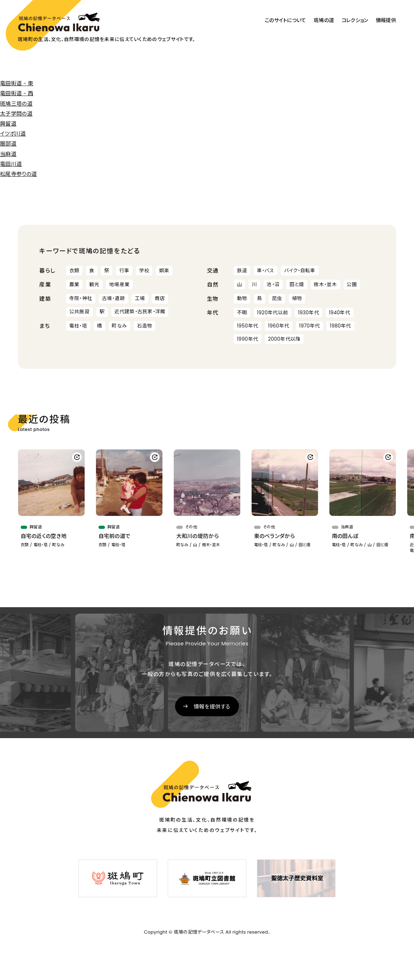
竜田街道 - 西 (17, 93)
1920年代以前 (272, 313)
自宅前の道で (115, 536)
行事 (124, 271)
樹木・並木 (325, 285)
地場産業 (119, 285)
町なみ (119, 326)
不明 (242, 313)
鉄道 (242, 271)
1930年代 (309, 313)
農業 (74, 285)
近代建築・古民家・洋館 (140, 312)
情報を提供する (212, 707)
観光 (94, 285)
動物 (242, 298)
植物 (297, 298)
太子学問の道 (16, 114)
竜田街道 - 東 (17, 83)
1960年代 (279, 326)
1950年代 (248, 326)
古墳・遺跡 (114, 298)
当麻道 (8, 154)
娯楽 (164, 271)
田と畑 (297, 285)
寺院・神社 (81, 298)
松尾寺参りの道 (18, 174)
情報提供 (386, 20)
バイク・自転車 (300, 271)
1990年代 (248, 339)
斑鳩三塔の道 (16, 104)
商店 (160, 298)
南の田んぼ (345, 536)
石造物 (145, 326)
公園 (352, 285)
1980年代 (340, 326)
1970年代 (309, 326)
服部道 (8, 144)
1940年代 (339, 313)
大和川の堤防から (198, 536)
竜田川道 (11, 164)
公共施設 (79, 312)
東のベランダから (274, 536)
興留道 (8, 124)
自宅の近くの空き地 (44, 536)
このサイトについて (286, 20)
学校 (144, 271)
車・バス (266, 271)
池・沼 (273, 285)
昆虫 (277, 298)
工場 (140, 298)
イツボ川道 (13, 134)
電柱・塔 (78, 326)
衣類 (74, 271)
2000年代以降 (284, 339)
